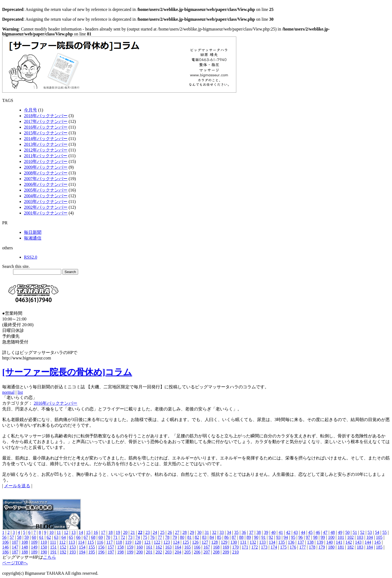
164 (178, 547)
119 (128, 542)
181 (341, 547)
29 (192, 532)
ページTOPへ (15, 563)
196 (101, 552)
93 (278, 537)
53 (370, 532)
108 (24, 542)
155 (92, 547)
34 (229, 532)
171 (245, 547)
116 (100, 542)
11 (59, 532)
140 (329, 542)
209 (226, 552)
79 (175, 537)
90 (256, 537)
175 (283, 547)
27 (177, 532)
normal (8, 392)
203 (168, 552)
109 (34, 542)
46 (318, 532)
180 (331, 547)
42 (288, 532)
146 (5, 547)
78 (167, 537)
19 (118, 532)
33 (222, 532)
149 (34, 547)
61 (41, 537)
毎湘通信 (33, 238)
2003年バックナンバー (46, 202)
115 (91, 542)
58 (19, 537)
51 (355, 532)
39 (266, 532)
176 (293, 547)
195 (92, 552)
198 (120, 552)
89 (249, 537)
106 (5, 542)
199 (130, 552)
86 (226, 537)
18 (111, 532)
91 (264, 537)
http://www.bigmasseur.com (27, 358)
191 (53, 552)
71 (115, 537)
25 (162, 532)
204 (178, 552)
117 (109, 542)
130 (234, 542)
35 (236, 532)
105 (379, 537)
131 (243, 542)
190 (44, 552)
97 (308, 537)
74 (138, 537)
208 (216, 552)
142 (349, 542)
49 (340, 532)
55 (384, 532)
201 (149, 552)
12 (66, 532)
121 (148, 542)
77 (160, 537)
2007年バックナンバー (46, 179)
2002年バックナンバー (46, 207)
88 (241, 537)
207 (207, 552)
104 (370, 537)
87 (234, 537)
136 (291, 542)
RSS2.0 (30, 257)
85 (219, 537)
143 (358, 542)
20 (125, 532)
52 (362, 532)
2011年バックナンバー (46, 156)
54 (377, 532)
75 (145, 537)
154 (82, 547)
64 (64, 537)
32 (214, 532)
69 (101, 537)
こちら (49, 557)
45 (310, 532)
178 (312, 547)
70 (108, 537)
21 (133, 532)
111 (53, 542)
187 (15, 552)
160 (140, 547)
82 (197, 537)
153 (72, 547)
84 (212, 537)
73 (130, 537)
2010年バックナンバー (46, 161)
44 (303, 532)
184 (370, 547)
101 (341, 537)
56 (4, 537)
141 (339, 542)
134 (272, 542)
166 (197, 547)
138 (310, 542)
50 (347, 532)
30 (199, 532)
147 (15, 547)
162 (159, 547)
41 (281, 532)
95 (293, 537)
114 (81, 542)
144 (368, 542)
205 (188, 552)
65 (71, 537)
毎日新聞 (33, 232)
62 (49, 537)
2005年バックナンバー (46, 190)
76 (152, 537)
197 (111, 552)
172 (255, 547)
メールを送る (17, 486)
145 (377, 542)
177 (302, 547)
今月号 (30, 110)
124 (176, 542)
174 (274, 547)
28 (185, 532)
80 (182, 537)
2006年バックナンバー (46, 184)
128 (215, 542)
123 (167, 542)
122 (157, 542)
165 (188, 547)
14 (81, 532)
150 (44, 547)
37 (251, 532)
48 (333, 532)
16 (96, 532)
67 (86, 537)
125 (186, 542)
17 (103, 532)
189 (34, 552)
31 (207, 532)
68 (93, 537)
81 (189, 537)
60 (34, 537)
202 (159, 552)
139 (320, 542)
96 (301, 537)
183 (360, 547)
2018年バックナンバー (46, 116)
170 (235, 547)
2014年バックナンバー (46, 139)
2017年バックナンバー (46, 121)
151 (53, 547)
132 (253, 542)
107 (15, 542)
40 (273, 532)
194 (82, 552)
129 (224, 542)
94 (286, 537)
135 (281, 542)
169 (226, 547)
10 (51, 532)
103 (360, 537)
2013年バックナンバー (46, 144)
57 (12, 537)
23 (148, 532)
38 (259, 532)
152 (63, 547)
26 (170, 532)
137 (301, 542)
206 (197, 552)
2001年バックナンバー (46, 213)
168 (216, 547)
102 (350, 537)
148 (24, 547)
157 (111, 547)
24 (155, 532)
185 (379, 547)
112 (62, 542)
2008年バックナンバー (46, 173)
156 (101, 547)
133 (262, 542)
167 (207, 547)
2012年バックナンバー (46, 150)
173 (264, 547)
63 (56, 537)
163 (168, 547)
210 (235, 552)
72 (123, 537)
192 (63, 552)
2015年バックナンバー (46, 133)
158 (120, 547)
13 (73, 532)
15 (88, 532)
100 (331, 537)
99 (323, 537)
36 (244, 532)
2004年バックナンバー (46, 196)
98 (316, 537)
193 (72, 552)
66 (78, 537)
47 (325, 532)
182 (350, 547)
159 (130, 547)
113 (72, 542)
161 (149, 547)
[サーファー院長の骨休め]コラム (67, 372)
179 (322, 547)
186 (5, 552)
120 (138, 542)
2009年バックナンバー (46, 167)
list (20, 392)
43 (296, 532)
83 (204, 537)
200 (140, 552)
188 (24, 552)
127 (205, 542)
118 (119, 542)
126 (195, 542)
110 (44, 542)
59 (27, 537)
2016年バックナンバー (46, 127)
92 (271, 537)
